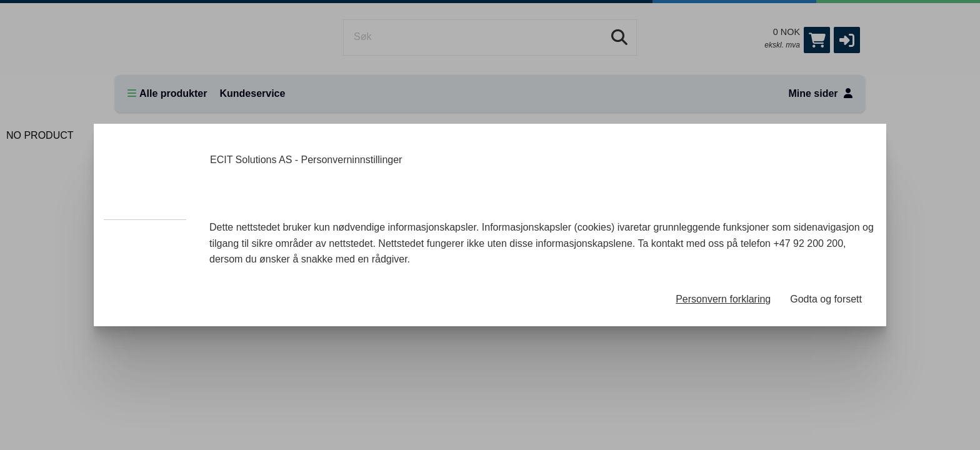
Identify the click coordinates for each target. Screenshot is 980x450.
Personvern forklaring (723, 299)
